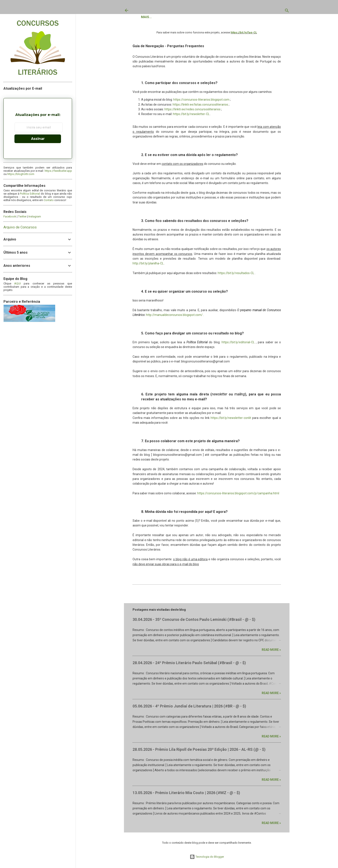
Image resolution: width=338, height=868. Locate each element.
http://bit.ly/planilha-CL (148, 265)
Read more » (271, 652)
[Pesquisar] (287, 11)
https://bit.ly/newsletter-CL (191, 116)
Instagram (35, 216)
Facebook (10, 216)
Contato (264, 18)
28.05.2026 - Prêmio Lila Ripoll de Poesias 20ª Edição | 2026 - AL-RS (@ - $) (199, 751)
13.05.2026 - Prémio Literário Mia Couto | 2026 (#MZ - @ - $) (186, 795)
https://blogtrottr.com (21, 174)
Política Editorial (233, 18)
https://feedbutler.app (58, 171)
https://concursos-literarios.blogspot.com (201, 101)
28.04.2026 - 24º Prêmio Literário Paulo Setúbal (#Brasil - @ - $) (189, 665)
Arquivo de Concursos (20, 227)
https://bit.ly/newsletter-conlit (231, 420)
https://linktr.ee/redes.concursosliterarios (192, 111)
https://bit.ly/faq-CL (244, 34)
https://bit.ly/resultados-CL (236, 275)
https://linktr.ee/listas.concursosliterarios (200, 106)
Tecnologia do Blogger (207, 857)
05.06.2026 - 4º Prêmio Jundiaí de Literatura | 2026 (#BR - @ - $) (189, 708)
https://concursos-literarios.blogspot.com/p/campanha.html (238, 495)
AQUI (17, 283)
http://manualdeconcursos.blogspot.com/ (174, 317)
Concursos (152, 18)
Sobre (203, 18)
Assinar (38, 139)
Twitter (22, 216)
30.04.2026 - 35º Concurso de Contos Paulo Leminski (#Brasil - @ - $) (194, 621)
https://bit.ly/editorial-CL (238, 344)
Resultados (180, 18)
